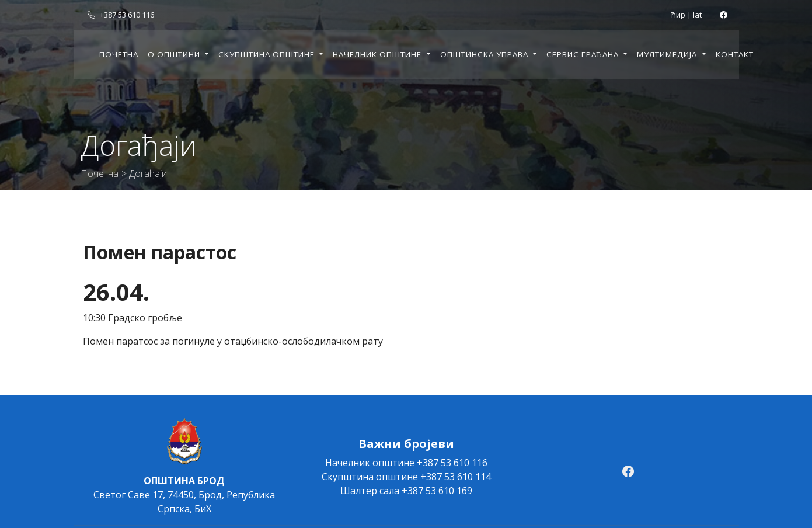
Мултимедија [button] (668, 54)
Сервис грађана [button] (584, 54)
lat (697, 15)
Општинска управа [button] (485, 54)
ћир (678, 15)
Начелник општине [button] (378, 54)
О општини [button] (175, 54)
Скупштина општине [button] (268, 54)
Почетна (119, 54)
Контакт (735, 54)
